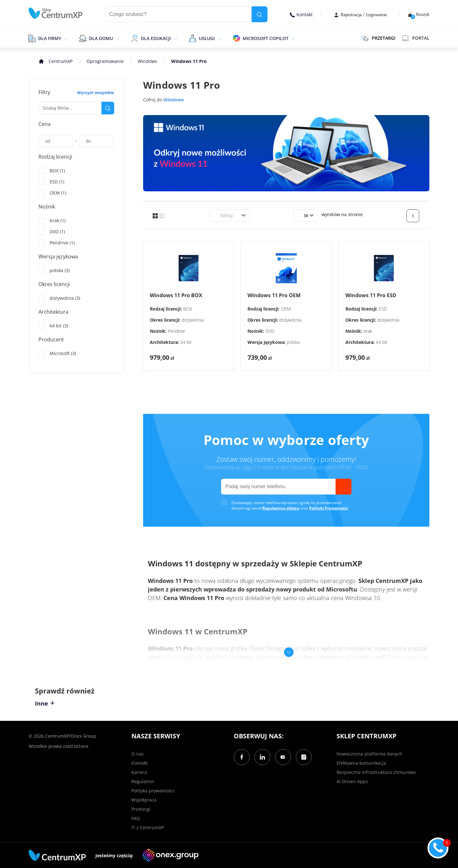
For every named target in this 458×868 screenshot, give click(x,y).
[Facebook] (242, 757)
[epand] (65, 38)
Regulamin (143, 781)
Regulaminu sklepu (281, 508)
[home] (56, 13)
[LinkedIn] (262, 757)
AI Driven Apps (352, 781)
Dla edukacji (156, 38)
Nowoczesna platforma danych (369, 754)
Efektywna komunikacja (361, 763)
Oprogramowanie (105, 61)
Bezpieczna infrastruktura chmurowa (376, 772)
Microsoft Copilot (266, 38)
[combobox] (216, 215)
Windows (147, 61)
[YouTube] (283, 757)
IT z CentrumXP (148, 827)
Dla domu (101, 38)
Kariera (139, 772)
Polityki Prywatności (329, 508)
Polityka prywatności (153, 791)
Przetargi (141, 809)
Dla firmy (50, 38)
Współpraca (144, 800)
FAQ (136, 818)
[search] (260, 14)
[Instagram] (304, 757)
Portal (416, 38)
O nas (138, 754)
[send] (343, 487)
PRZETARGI (378, 38)
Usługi (207, 38)
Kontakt (301, 14)
